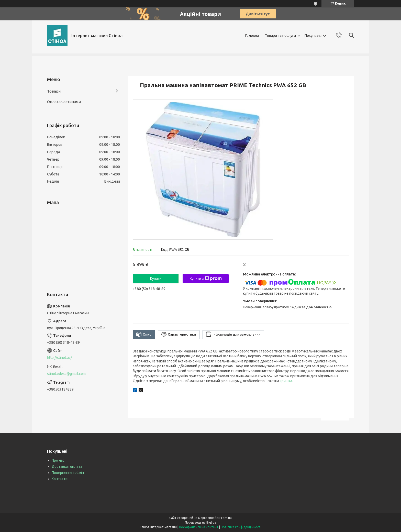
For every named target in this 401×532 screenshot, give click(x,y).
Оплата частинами (64, 102)
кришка (286, 381)
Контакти (60, 479)
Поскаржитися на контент (199, 527)
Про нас (58, 460)
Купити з (205, 279)
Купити (156, 279)
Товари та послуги (280, 36)
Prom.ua (226, 518)
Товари (54, 91)
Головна (252, 36)
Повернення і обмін (68, 473)
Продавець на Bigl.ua (201, 522)
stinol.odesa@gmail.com (66, 374)
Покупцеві (313, 36)
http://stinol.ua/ (59, 358)
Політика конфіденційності (241, 527)
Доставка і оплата (67, 467)
